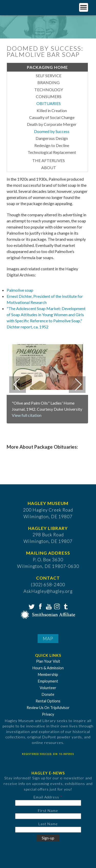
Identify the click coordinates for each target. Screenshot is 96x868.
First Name (48, 811)
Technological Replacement (52, 152)
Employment (48, 681)
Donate (48, 694)
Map (48, 639)
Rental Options (48, 701)
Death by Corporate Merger (52, 124)
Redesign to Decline (52, 145)
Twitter (31, 606)
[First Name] (48, 816)
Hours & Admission (48, 668)
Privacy (48, 714)
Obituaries (49, 103)
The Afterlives (49, 160)
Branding (49, 82)
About (49, 168)
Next (77, 385)
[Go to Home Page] (25, 7)
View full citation (27, 415)
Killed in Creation (52, 110)
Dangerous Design (52, 138)
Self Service (49, 76)
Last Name (48, 824)
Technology (49, 90)
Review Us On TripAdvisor (48, 708)
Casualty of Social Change (52, 117)
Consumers (49, 96)
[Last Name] (48, 830)
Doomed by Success (52, 131)
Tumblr (65, 606)
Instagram (57, 606)
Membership (48, 675)
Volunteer (48, 688)
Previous (18, 385)
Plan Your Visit (48, 661)
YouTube (48, 606)
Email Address (46, 797)
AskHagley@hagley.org (48, 591)
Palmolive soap (20, 290)
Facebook (40, 606)
